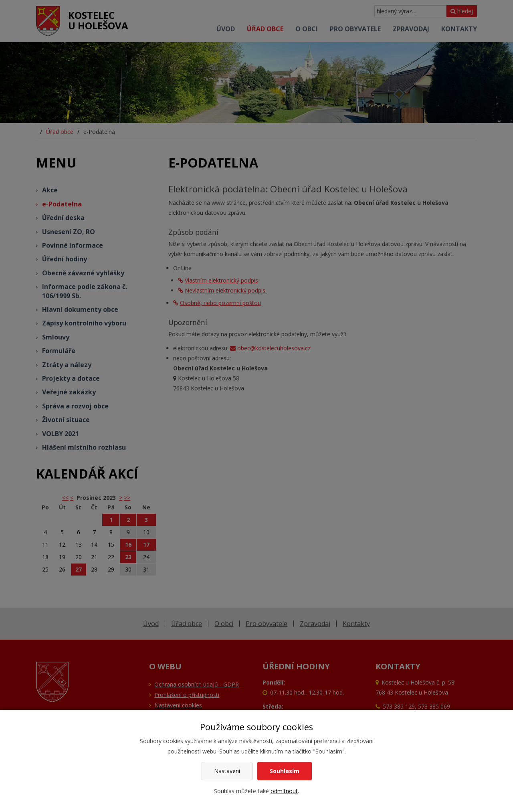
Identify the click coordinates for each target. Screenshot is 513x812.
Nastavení (227, 771)
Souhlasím (285, 771)
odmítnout (284, 791)
